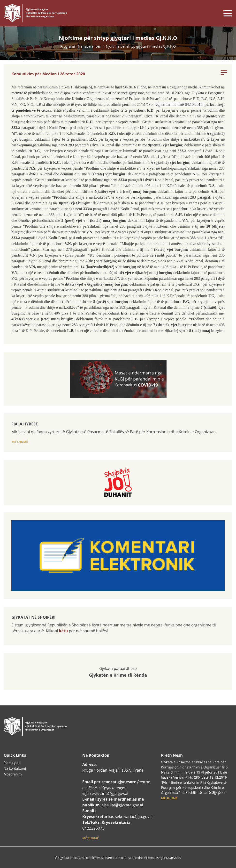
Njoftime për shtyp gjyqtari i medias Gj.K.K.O (141, 46)
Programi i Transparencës (80, 46)
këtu (63, 631)
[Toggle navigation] (228, 13)
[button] (20, 441)
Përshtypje (12, 763)
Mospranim (13, 774)
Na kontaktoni (15, 768)
